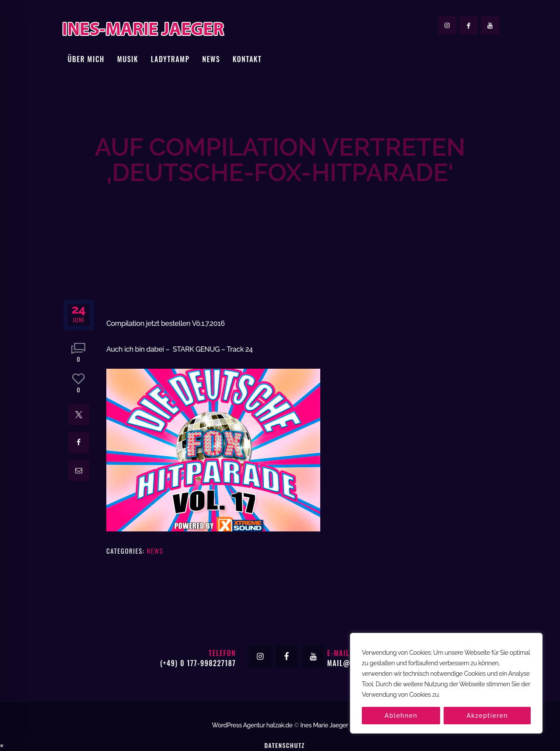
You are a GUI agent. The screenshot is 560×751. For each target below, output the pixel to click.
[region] (446, 683)
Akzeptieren (487, 716)
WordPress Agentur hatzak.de (252, 695)
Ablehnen (401, 716)
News (155, 521)
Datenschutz (285, 715)
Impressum (285, 728)
